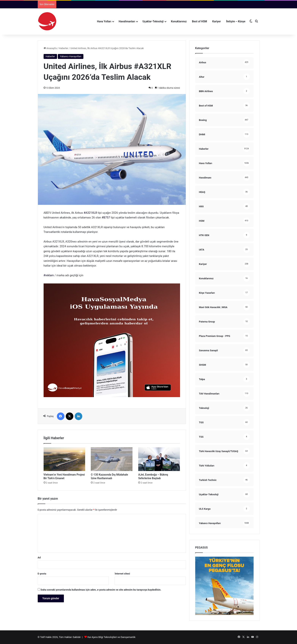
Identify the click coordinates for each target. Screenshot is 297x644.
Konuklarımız (179, 21)
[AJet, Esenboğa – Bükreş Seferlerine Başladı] (159, 459)
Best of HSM (199, 21)
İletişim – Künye (236, 21)
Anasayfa (50, 48)
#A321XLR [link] (90, 213)
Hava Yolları (104, 21)
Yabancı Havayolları (71, 56)
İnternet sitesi (122, 574)
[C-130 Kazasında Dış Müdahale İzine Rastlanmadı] (112, 459)
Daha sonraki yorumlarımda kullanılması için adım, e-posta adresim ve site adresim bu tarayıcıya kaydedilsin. (101, 590)
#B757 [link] (106, 218)
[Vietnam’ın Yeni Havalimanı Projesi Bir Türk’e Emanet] (64, 459)
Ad (39, 558)
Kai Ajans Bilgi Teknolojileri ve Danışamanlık (112, 637)
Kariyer (217, 21)
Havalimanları (127, 21)
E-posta (42, 574)
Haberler (63, 48)
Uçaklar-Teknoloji (153, 21)
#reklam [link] (49, 275)
